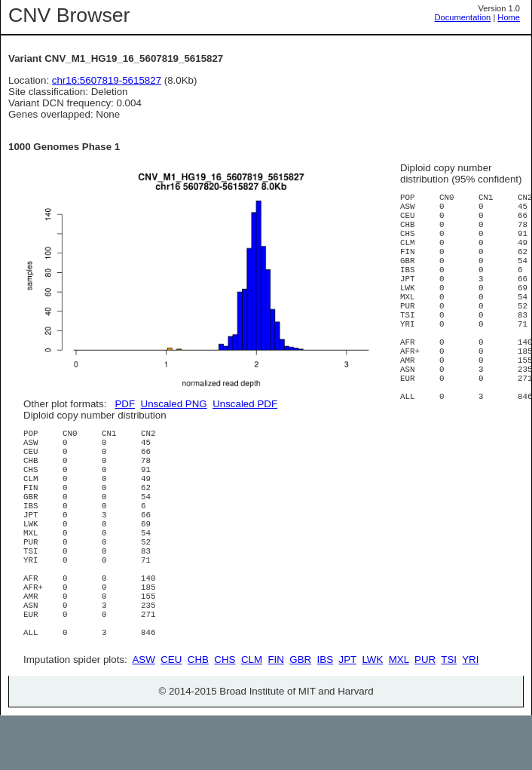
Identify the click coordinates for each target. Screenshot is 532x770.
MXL (399, 714)
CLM (252, 714)
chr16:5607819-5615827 (107, 80)
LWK (372, 714)
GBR (300, 714)
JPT (348, 714)
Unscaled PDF (245, 404)
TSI (449, 714)
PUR (425, 714)
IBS (325, 714)
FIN (275, 714)
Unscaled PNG (174, 404)
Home (509, 17)
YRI (470, 714)
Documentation (463, 17)
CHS (225, 714)
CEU (171, 714)
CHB (198, 714)
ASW (143, 714)
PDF (125, 404)
